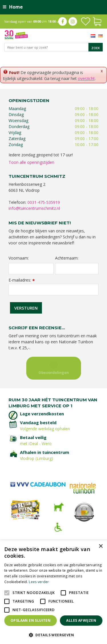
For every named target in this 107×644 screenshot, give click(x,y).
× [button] (101, 546)
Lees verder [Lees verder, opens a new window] (39, 582)
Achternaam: (67, 258)
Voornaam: (19, 258)
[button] (53, 635)
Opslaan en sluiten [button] (31, 620)
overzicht (86, 78)
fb (62, 21)
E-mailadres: (22, 280)
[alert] (53, 592)
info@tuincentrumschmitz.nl (34, 208)
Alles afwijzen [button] (81, 620)
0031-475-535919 (44, 202)
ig (73, 21)
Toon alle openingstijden (31, 162)
